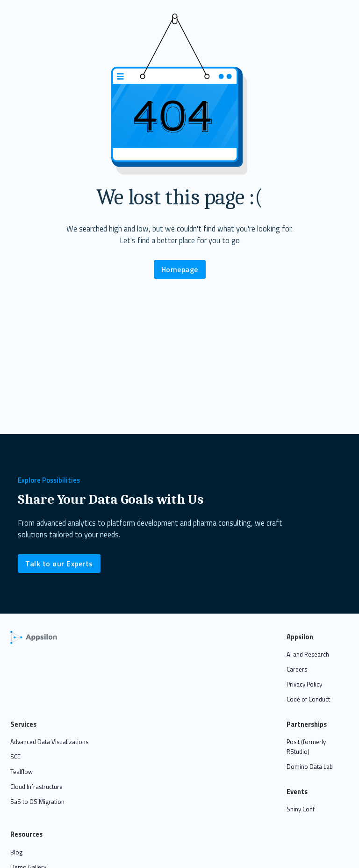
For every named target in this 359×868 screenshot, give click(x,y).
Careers (297, 669)
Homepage (180, 269)
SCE (15, 757)
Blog (16, 852)
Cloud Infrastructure (36, 787)
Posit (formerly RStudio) (306, 747)
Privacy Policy (304, 684)
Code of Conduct (308, 699)
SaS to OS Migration (37, 802)
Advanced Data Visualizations (49, 742)
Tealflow (22, 772)
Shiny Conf (301, 809)
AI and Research (308, 654)
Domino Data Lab (310, 767)
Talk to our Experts (59, 564)
